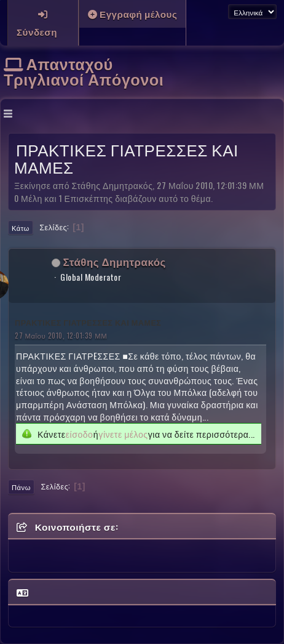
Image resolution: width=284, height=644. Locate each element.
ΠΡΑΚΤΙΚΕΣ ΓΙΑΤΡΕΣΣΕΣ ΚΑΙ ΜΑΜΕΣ (88, 322)
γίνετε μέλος (123, 434)
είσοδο (80, 434)
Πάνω (21, 487)
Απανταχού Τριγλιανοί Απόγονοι (84, 71)
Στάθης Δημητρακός (115, 261)
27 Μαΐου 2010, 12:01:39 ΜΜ (61, 335)
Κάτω (21, 228)
